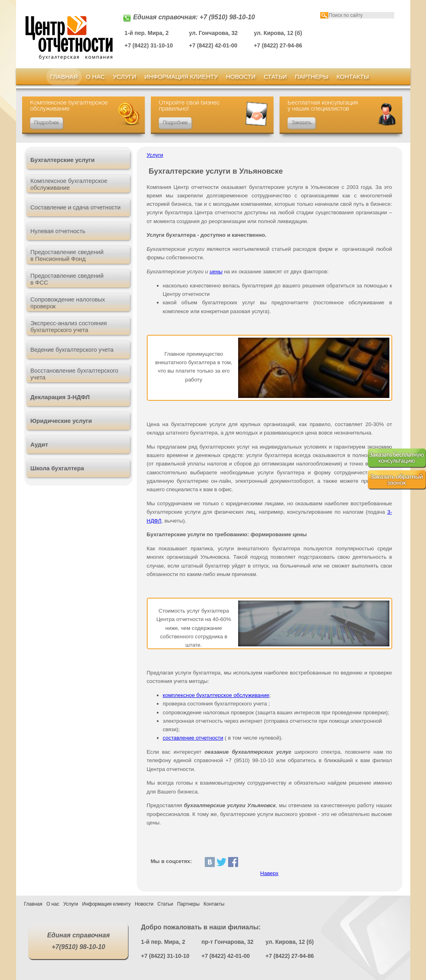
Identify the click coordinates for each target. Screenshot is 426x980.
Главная (64, 77)
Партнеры (312, 77)
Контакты (353, 77)
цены (216, 272)
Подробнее (46, 123)
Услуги (125, 77)
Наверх (269, 873)
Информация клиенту (181, 77)
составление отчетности (193, 738)
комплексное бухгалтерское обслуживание (216, 695)
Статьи (275, 77)
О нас (95, 77)
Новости (241, 77)
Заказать (301, 123)
